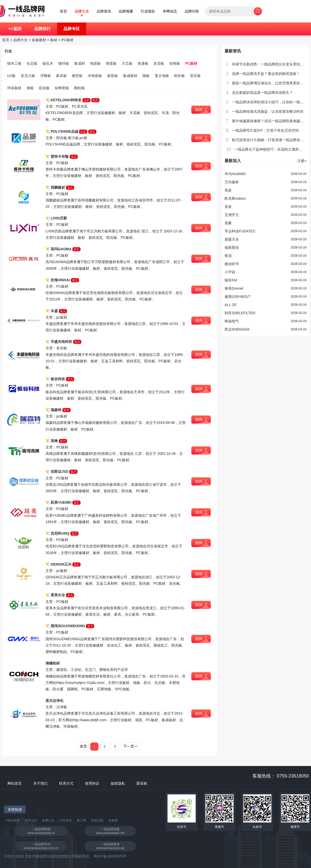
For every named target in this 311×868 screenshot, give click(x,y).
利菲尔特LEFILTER (240, 313)
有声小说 (31, 820)
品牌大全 (82, 11)
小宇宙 (230, 272)
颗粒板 (80, 88)
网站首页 (15, 783)
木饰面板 (95, 76)
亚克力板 (28, 76)
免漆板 (143, 63)
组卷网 (113, 820)
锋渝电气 (232, 321)
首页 (63, 11)
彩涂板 (44, 88)
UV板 (11, 76)
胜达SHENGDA (237, 329)
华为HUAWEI (235, 174)
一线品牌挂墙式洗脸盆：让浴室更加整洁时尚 (268, 111)
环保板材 (14, 88)
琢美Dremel (234, 288)
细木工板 (14, 63)
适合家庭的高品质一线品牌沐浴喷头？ (262, 93)
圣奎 (228, 207)
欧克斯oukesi (235, 198)
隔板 (146, 76)
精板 (30, 88)
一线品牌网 (12, 820)
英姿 (228, 190)
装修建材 (39, 40)
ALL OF (231, 305)
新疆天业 (232, 239)
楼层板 (77, 76)
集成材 (80, 63)
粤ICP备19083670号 (110, 856)
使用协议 (92, 783)
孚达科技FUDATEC (240, 231)
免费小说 (48, 820)
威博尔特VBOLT (237, 297)
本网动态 (170, 11)
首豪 (228, 223)
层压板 (195, 76)
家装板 (113, 76)
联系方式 (66, 783)
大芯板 (127, 63)
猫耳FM (231, 280)
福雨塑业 (232, 247)
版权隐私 (118, 783)
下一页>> (131, 746)
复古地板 (162, 76)
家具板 (61, 76)
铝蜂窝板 (62, 88)
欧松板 (180, 76)
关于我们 (40, 783)
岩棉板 (175, 63)
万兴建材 (232, 182)
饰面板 (95, 63)
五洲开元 (232, 215)
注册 (302, 161)
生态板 (32, 63)
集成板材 (130, 76)
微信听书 (232, 264)
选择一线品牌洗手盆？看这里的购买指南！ (266, 74)
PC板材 (67, 40)
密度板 (111, 63)
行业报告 (148, 11)
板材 (54, 40)
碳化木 (48, 63)
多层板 (159, 63)
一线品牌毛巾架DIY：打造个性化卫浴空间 (265, 130)
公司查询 (65, 820)
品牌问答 (192, 11)
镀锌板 (64, 63)
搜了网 (81, 820)
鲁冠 (228, 256)
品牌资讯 (104, 11)
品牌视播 (126, 11)
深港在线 (97, 820)
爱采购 (142, 783)
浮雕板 (46, 76)
